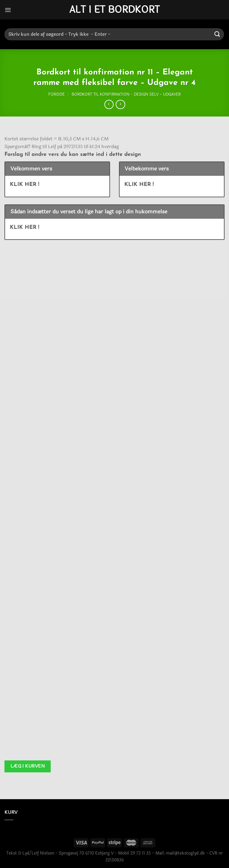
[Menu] (8, 10)
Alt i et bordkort (114, 10)
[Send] (217, 34)
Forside (57, 94)
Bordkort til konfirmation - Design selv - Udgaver (126, 94)
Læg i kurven (28, 766)
